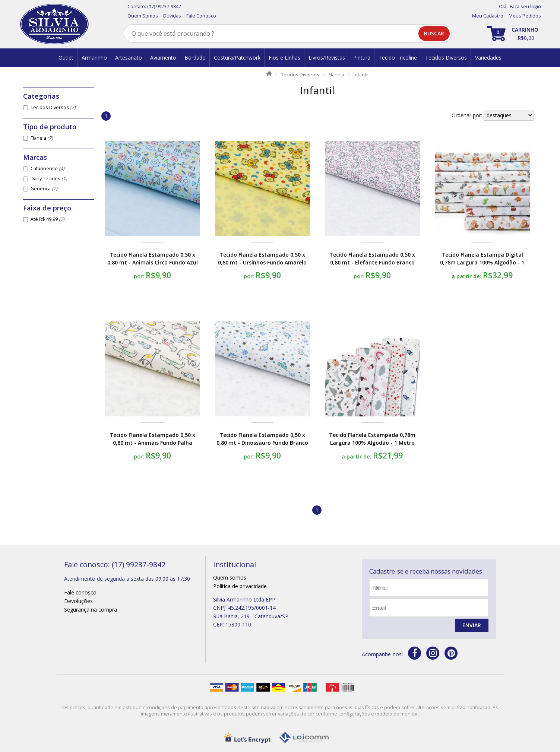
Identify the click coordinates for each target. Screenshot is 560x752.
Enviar (472, 625)
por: (140, 276)
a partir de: (467, 276)
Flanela (42, 138)
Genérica (44, 189)
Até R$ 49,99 (48, 219)
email (379, 608)
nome (381, 588)
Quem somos (230, 578)
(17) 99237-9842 (164, 7)
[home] (54, 24)
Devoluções (78, 601)
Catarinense (48, 169)
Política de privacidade (240, 586)
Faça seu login (525, 7)
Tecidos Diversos (53, 107)
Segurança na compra (91, 610)
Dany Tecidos (49, 179)
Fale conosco (80, 592)
